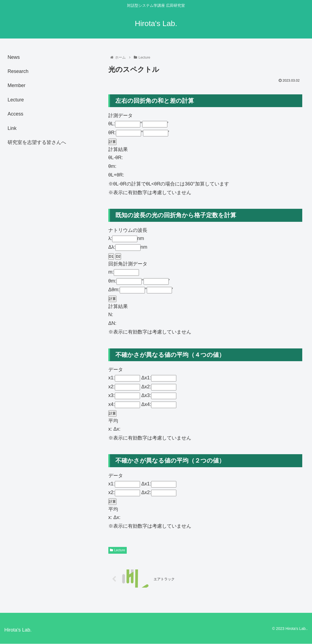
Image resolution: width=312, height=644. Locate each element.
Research (18, 71)
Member (17, 85)
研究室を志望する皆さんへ (37, 142)
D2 (118, 256)
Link (12, 128)
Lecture (118, 550)
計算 (112, 142)
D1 (111, 256)
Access (15, 114)
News (14, 57)
